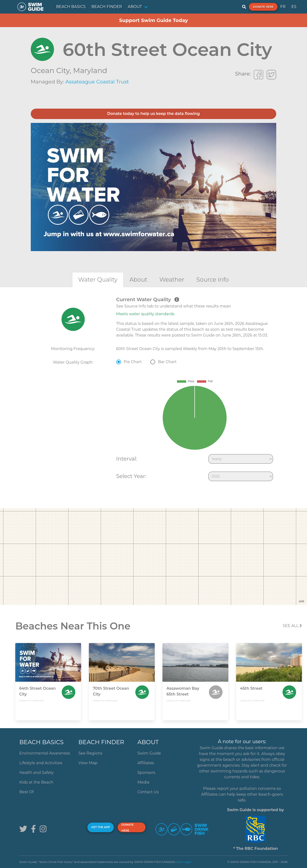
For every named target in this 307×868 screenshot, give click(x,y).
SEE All (292, 626)
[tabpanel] (153, 390)
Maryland (90, 71)
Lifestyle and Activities (41, 763)
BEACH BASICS (71, 7)
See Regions (90, 753)
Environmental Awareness (45, 753)
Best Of (27, 792)
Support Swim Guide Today (153, 20)
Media (144, 782)
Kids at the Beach (36, 782)
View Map (88, 763)
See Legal (184, 862)
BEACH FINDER (107, 7)
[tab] (98, 280)
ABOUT (135, 7)
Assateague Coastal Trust (97, 82)
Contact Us (148, 792)
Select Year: (131, 476)
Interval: (127, 459)
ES (294, 7)
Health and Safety (37, 773)
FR (283, 7)
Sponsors (146, 773)
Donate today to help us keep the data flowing (153, 114)
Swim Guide (149, 753)
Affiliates (146, 763)
